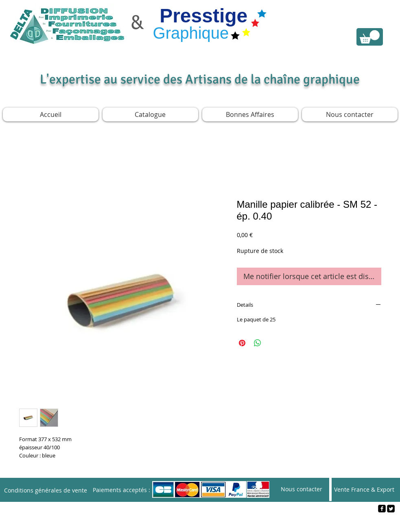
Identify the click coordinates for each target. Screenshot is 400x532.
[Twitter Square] (391, 509)
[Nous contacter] (302, 489)
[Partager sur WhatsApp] (258, 343)
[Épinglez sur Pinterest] (242, 343)
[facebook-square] (382, 509)
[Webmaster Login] (200, 522)
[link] (370, 37)
